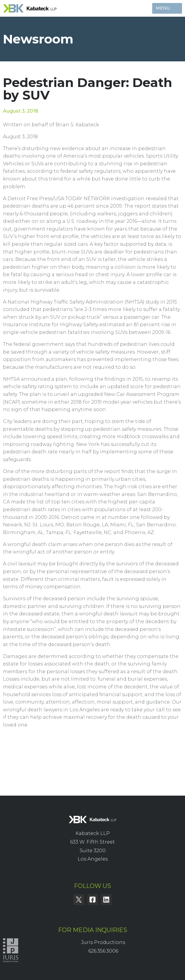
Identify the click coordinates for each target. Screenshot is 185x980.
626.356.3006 (103, 951)
